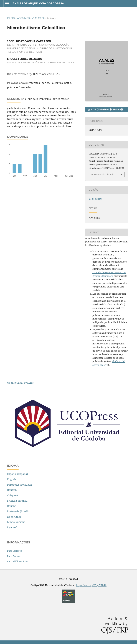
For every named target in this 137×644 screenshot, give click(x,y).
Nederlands (14, 517)
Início (11, 18)
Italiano (12, 506)
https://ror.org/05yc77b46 (91, 585)
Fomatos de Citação (103, 174)
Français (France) (18, 501)
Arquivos (23, 18)
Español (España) (17, 474)
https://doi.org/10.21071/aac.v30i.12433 (37, 74)
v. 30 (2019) (38, 18)
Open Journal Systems (20, 383)
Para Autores (14, 556)
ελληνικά (13, 495)
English (12, 479)
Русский (12, 527)
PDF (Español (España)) (106, 109)
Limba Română (16, 522)
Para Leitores (14, 551)
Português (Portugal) (20, 485)
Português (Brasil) (18, 511)
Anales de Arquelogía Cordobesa (38, 3)
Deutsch (12, 490)
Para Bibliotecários (18, 561)
